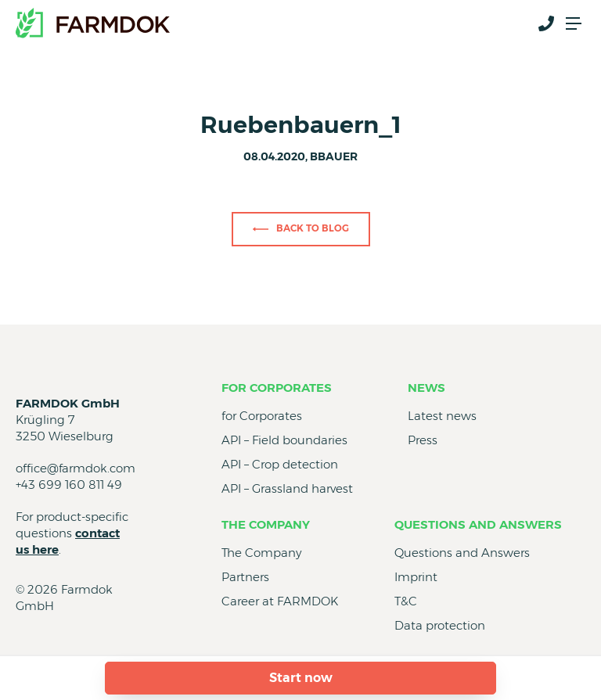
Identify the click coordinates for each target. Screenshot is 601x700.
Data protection (440, 625)
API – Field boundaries (284, 440)
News (426, 388)
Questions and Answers (478, 524)
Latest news (442, 416)
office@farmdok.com (76, 468)
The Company (266, 524)
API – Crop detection (280, 464)
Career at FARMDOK (280, 601)
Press (423, 440)
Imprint (416, 577)
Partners (245, 577)
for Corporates (277, 388)
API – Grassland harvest (287, 488)
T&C (406, 601)
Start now (301, 678)
